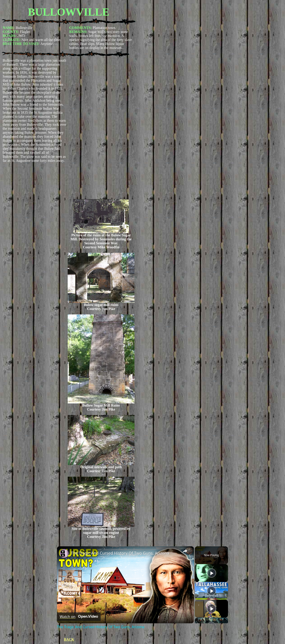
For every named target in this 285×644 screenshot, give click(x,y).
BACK (69, 639)
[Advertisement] (101, 129)
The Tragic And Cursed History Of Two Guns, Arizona (120, 553)
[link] (64, 553)
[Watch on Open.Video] (79, 617)
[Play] (212, 591)
